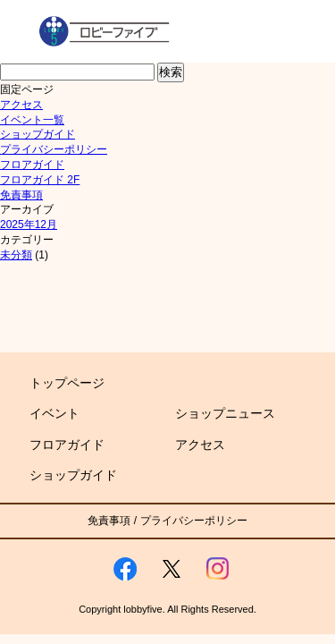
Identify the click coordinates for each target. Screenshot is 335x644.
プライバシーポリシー (54, 149)
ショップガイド (38, 134)
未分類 (16, 255)
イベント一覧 (32, 120)
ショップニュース (225, 413)
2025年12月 (29, 225)
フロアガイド (32, 165)
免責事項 (21, 195)
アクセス (21, 105)
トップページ (67, 383)
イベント (54, 413)
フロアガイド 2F (40, 180)
